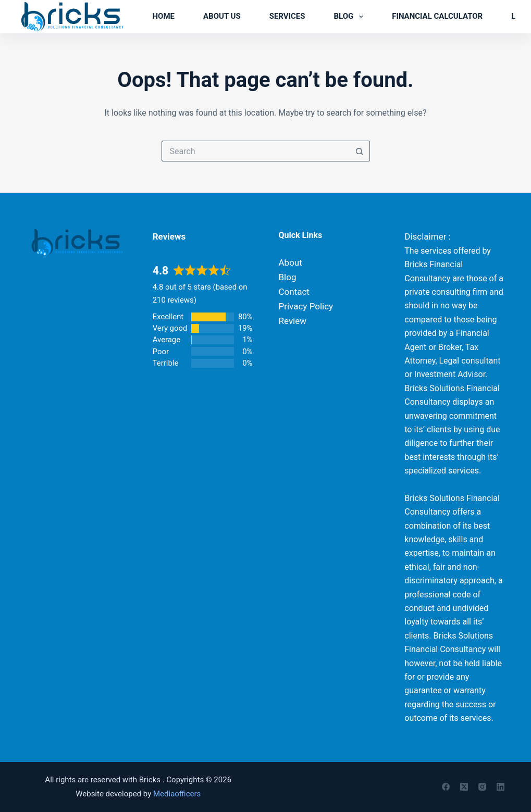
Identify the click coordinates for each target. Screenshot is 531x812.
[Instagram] (482, 787)
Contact (294, 292)
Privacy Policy (306, 306)
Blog (350, 17)
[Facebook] (446, 787)
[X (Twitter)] (464, 787)
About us (222, 16)
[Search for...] (255, 151)
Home (163, 16)
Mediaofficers (177, 794)
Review (293, 321)
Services (287, 16)
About (291, 263)
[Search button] (360, 151)
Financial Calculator (437, 16)
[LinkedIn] (501, 787)
